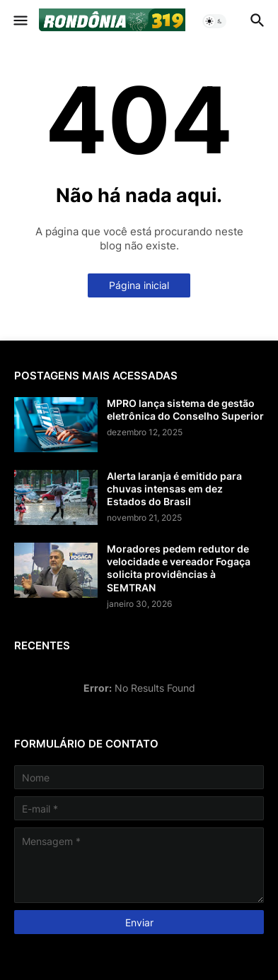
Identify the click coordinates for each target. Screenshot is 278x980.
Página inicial (139, 285)
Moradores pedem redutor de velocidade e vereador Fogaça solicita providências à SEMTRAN (179, 568)
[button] (19, 21)
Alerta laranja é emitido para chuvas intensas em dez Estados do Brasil (174, 489)
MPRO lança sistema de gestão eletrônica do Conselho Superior (185, 409)
